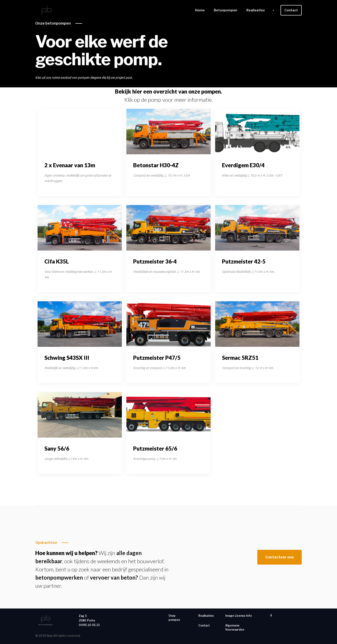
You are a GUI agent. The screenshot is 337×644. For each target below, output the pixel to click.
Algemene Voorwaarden (235, 628)
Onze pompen (174, 618)
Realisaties (256, 10)
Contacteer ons (280, 557)
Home (200, 10)
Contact (291, 10)
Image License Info (239, 616)
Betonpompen (226, 10)
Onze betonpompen (53, 23)
